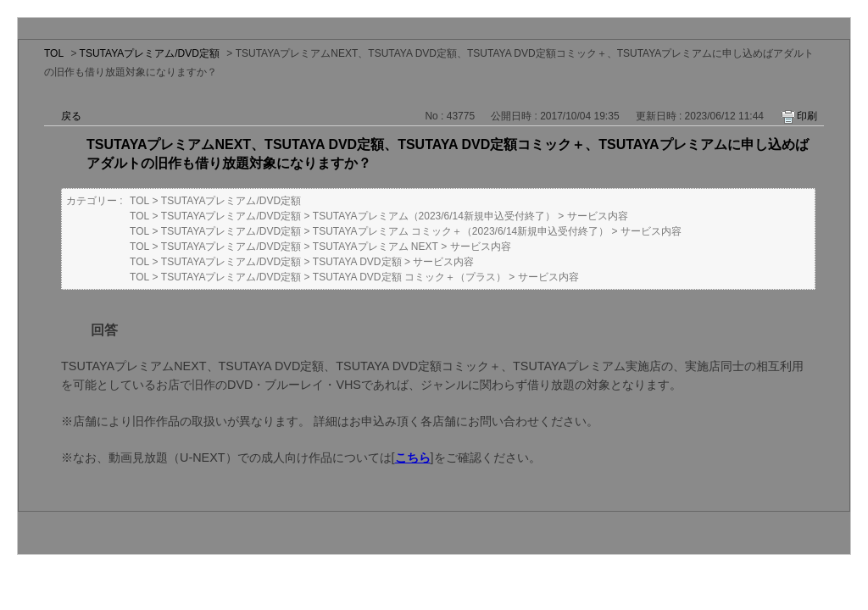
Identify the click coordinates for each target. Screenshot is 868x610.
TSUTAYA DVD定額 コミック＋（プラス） (409, 277)
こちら (413, 457)
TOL (54, 53)
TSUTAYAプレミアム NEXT (376, 247)
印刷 (807, 116)
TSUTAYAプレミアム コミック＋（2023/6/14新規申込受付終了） (461, 231)
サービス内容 (598, 216)
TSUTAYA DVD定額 (357, 262)
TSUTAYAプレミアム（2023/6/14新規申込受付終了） (434, 216)
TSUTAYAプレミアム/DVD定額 (150, 53)
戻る (71, 116)
